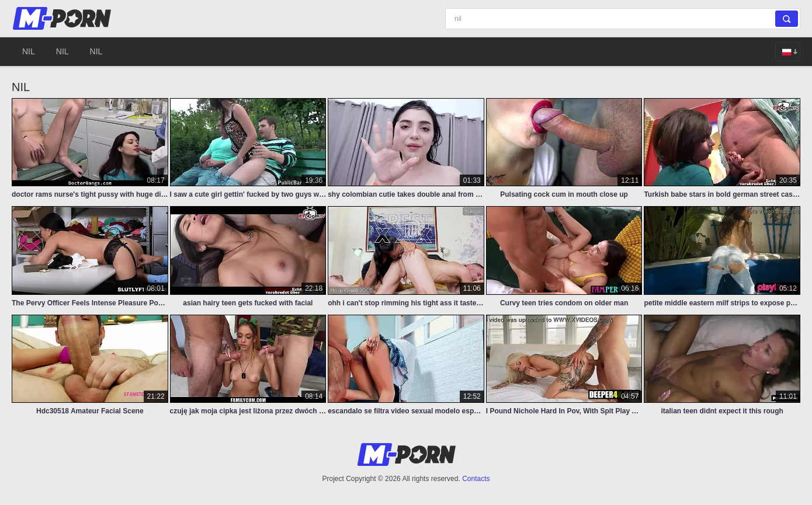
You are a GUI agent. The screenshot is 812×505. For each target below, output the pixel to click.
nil (29, 51)
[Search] (623, 19)
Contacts (476, 479)
